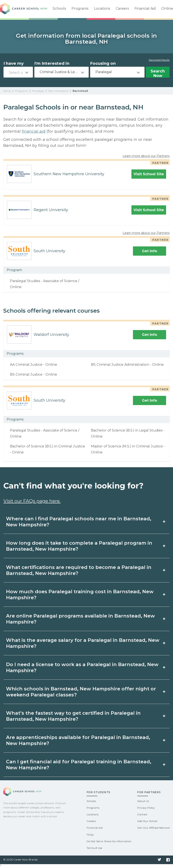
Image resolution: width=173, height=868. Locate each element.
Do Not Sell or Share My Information (109, 841)
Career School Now (24, 9)
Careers (122, 8)
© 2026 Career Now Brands (20, 860)
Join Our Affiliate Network (154, 828)
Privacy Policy (146, 808)
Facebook (168, 860)
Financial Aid (145, 8)
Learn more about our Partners (146, 156)
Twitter (159, 860)
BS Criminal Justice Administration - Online (127, 365)
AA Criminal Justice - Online (34, 365)
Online (167, 8)
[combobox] (18, 72)
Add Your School (147, 821)
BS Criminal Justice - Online (34, 374)
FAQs (90, 835)
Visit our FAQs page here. (32, 501)
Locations (102, 8)
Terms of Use (94, 848)
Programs (80, 8)
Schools (59, 8)
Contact (142, 814)
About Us (143, 801)
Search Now (158, 73)
